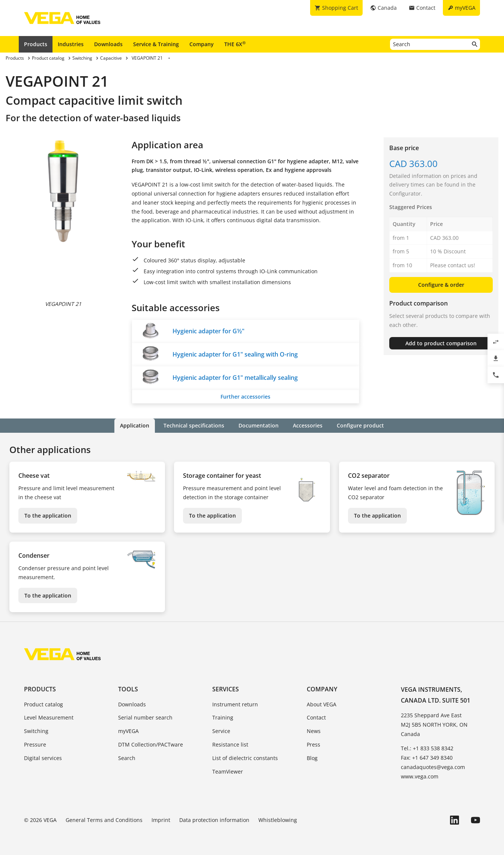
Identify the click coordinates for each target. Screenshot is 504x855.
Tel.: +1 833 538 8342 (427, 748)
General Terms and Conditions (104, 820)
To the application (48, 516)
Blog (312, 758)
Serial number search (145, 717)
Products (36, 44)
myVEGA (128, 731)
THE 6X (235, 44)
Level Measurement (49, 717)
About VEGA (322, 704)
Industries (71, 44)
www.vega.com (420, 776)
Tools (128, 689)
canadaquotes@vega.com (433, 767)
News (314, 731)
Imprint (161, 820)
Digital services (43, 758)
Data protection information (214, 820)
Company (202, 44)
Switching (36, 731)
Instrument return (235, 704)
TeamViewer (228, 771)
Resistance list (230, 744)
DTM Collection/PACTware (151, 744)
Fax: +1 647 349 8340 (427, 758)
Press (313, 744)
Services (226, 689)
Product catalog (43, 704)
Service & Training (156, 44)
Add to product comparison (441, 343)
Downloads (108, 44)
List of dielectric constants (245, 758)
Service (221, 731)
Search (127, 758)
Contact (316, 717)
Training (223, 717)
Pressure (35, 744)
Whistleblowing (278, 820)
